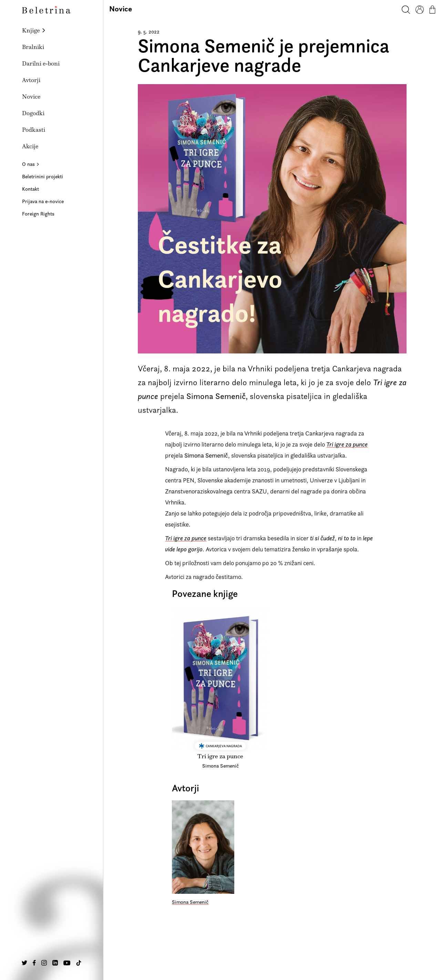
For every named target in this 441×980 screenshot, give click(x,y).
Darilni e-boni (41, 63)
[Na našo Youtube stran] (67, 963)
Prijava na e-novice (43, 201)
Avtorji (31, 80)
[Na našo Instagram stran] (44, 963)
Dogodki (33, 113)
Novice (31, 97)
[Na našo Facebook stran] (34, 963)
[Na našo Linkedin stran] (55, 963)
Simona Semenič (190, 902)
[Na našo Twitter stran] (24, 963)
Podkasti (34, 130)
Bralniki (33, 47)
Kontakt (30, 189)
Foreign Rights (38, 214)
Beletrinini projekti (43, 176)
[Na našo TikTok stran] (79, 963)
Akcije (30, 146)
